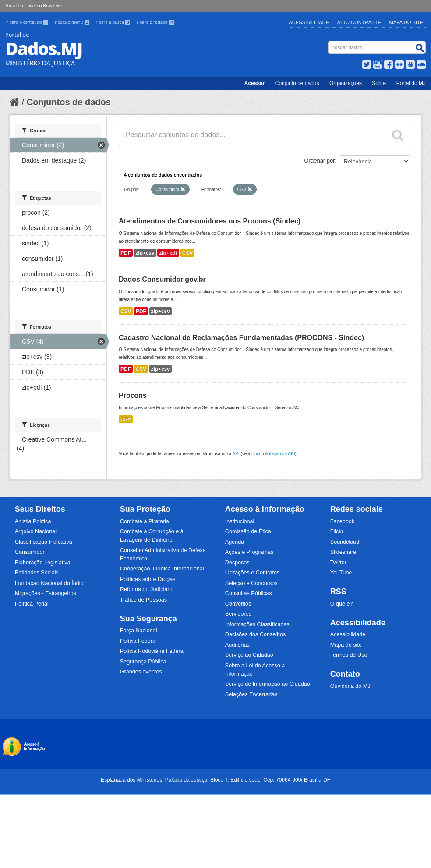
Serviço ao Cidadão (249, 655)
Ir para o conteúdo (28, 22)
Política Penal (32, 604)
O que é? (342, 604)
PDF (126, 253)
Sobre (379, 83)
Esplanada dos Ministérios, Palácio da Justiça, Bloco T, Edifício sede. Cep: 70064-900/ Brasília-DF (215, 780)
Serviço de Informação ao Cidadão (268, 684)
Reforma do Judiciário (147, 589)
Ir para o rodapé (155, 22)
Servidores (238, 614)
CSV (187, 253)
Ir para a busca (113, 22)
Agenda (235, 542)
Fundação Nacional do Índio (49, 583)
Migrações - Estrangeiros (46, 593)
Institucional (240, 521)
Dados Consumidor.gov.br (162, 279)
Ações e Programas (249, 552)
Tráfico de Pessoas (143, 600)
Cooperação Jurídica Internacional (162, 569)
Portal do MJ (411, 83)
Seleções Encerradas (251, 694)
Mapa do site (346, 645)
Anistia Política (33, 521)
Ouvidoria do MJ (350, 686)
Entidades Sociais (37, 573)
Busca (329, 43)
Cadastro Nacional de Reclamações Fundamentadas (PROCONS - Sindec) (241, 338)
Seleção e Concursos (251, 583)
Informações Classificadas (257, 624)
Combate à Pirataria (145, 521)
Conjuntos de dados (69, 102)
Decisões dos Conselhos (256, 634)
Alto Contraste (359, 22)
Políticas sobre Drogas (148, 579)
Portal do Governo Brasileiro (33, 6)
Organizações (346, 83)
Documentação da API (273, 454)
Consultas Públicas (249, 593)
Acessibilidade (309, 22)
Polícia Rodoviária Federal (152, 651)
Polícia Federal (138, 641)
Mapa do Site (406, 22)
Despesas (237, 563)
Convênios (238, 604)
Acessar (255, 83)
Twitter (338, 563)
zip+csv (145, 253)
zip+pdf (168, 253)
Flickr (337, 531)
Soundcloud (345, 542)
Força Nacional (139, 631)
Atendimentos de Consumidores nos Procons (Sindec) (210, 221)
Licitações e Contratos (253, 573)
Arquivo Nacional (36, 531)
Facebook (342, 521)
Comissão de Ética (248, 531)
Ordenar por (320, 161)
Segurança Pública (143, 662)
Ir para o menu (72, 22)
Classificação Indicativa (44, 542)
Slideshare (343, 552)
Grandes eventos (141, 672)
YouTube (341, 573)
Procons (133, 395)
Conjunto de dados (297, 83)
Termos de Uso (349, 655)
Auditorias (237, 645)
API (236, 454)
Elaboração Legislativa (43, 563)
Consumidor (30, 552)
